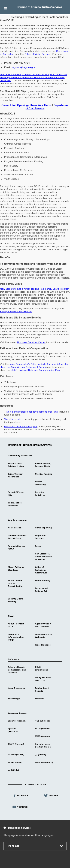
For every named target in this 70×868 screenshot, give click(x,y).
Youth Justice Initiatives (15, 504)
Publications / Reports (42, 690)
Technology (14, 699)
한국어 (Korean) (16, 744)
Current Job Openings (15, 105)
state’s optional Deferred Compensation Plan (35, 370)
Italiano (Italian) (16, 755)
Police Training (43, 581)
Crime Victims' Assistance (15, 476)
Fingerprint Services (41, 537)
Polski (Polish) (15, 762)
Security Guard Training (16, 600)
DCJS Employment (41, 669)
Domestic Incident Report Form (17, 537)
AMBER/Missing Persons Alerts (43, 465)
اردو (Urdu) (13, 770)
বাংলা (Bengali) (42, 736)
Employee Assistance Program (21, 427)
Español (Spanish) (17, 721)
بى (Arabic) (41, 755)
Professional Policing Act (41, 590)
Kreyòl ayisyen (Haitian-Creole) (43, 746)
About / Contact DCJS (16, 625)
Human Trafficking (40, 483)
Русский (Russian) (13, 730)
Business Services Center (31, 342)
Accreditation (15, 528)
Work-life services (14, 419)
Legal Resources (16, 688)
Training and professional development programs (31, 412)
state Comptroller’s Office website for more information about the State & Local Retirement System (35, 366)
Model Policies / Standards (16, 569)
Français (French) (44, 762)
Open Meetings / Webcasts (44, 636)
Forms (38, 546)
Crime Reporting (43, 528)
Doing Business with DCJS (43, 679)
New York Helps (41, 105)
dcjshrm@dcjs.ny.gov (24, 67)
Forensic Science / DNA (17, 548)
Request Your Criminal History (16, 465)
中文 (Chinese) (42, 721)
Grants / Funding (44, 474)
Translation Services (19, 828)
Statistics (40, 699)
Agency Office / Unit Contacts (43, 625)
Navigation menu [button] (6, 8)
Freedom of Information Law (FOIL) (16, 637)
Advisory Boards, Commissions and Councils (17, 670)
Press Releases (43, 645)
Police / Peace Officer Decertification (16, 583)
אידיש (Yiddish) (43, 729)
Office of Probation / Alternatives (41, 570)
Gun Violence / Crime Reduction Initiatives (44, 557)
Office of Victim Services (38, 54)
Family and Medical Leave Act (16, 312)
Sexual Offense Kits (16, 494)
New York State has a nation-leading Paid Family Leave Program (35, 289)
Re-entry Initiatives (40, 494)
